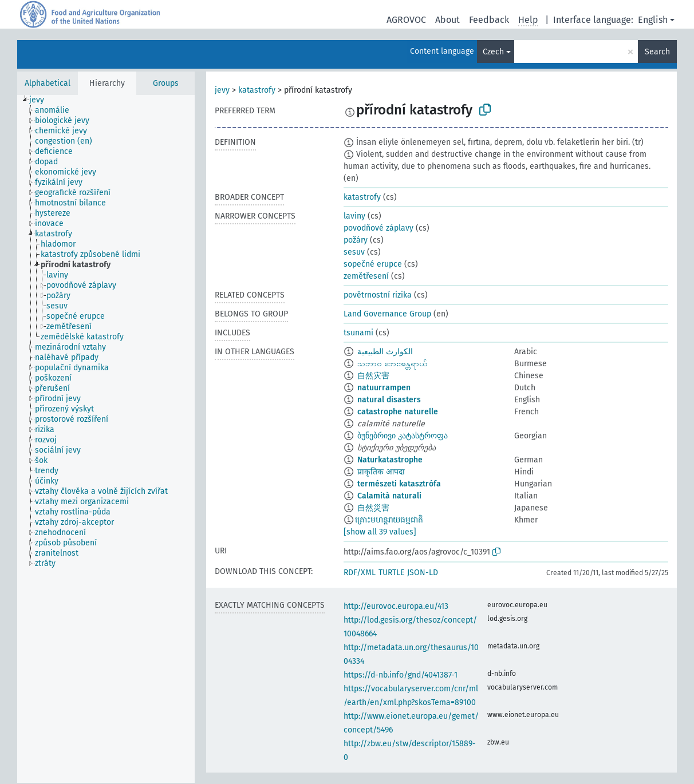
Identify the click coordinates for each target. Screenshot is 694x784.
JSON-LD (423, 573)
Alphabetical (48, 83)
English (653, 20)
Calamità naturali (389, 496)
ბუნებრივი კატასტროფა (403, 436)
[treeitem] (42, 100)
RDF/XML (360, 573)
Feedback (489, 20)
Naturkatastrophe (390, 460)
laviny (354, 216)
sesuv (354, 252)
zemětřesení (366, 276)
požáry (356, 240)
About (447, 20)
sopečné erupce (373, 264)
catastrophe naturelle (398, 412)
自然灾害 (373, 376)
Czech (493, 52)
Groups (166, 83)
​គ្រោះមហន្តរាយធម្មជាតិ (389, 520)
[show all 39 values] (380, 532)
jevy (222, 90)
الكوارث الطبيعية (385, 352)
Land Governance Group (387, 314)
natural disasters (389, 400)
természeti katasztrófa (399, 484)
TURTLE (391, 573)
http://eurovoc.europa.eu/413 (396, 606)
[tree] (106, 439)
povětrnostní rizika (378, 295)
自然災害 (373, 508)
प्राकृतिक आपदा (381, 472)
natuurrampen (384, 388)
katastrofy (257, 90)
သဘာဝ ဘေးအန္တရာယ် (392, 364)
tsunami (358, 333)
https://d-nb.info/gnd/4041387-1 (401, 675)
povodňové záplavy (378, 228)
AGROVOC (406, 20)
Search (657, 52)
